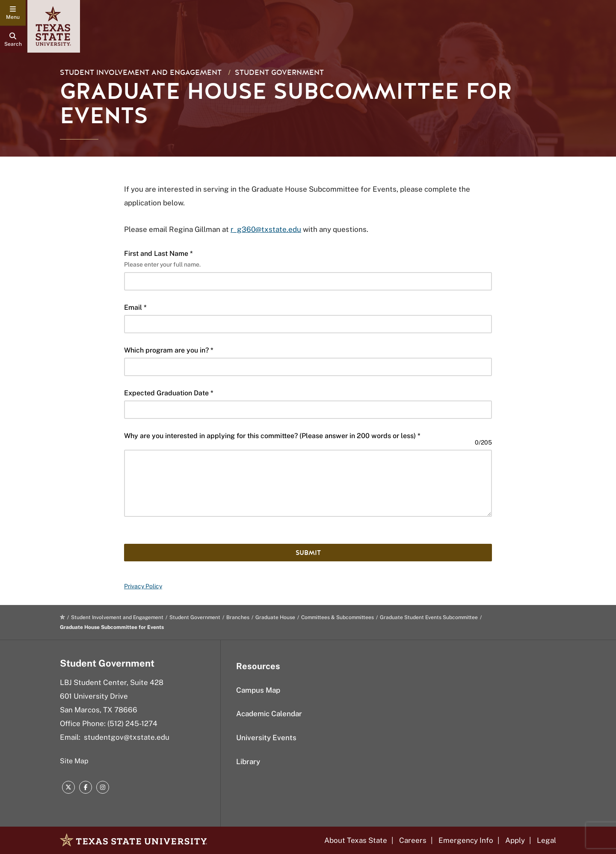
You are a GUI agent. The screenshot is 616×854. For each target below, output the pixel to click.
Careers (413, 840)
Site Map (74, 761)
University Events (266, 738)
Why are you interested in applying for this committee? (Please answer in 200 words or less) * (272, 436)
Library (248, 762)
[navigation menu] (13, 13)
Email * (135, 307)
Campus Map (258, 690)
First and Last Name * (158, 254)
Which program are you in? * (169, 350)
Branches (238, 617)
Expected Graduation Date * (169, 393)
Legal (546, 840)
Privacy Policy (143, 586)
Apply (515, 840)
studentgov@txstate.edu (127, 737)
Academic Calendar (269, 714)
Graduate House (275, 617)
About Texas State (356, 840)
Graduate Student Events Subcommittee (429, 617)
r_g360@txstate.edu (266, 229)
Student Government (279, 73)
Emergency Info (466, 840)
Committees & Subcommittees (338, 617)
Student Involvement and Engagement (141, 73)
